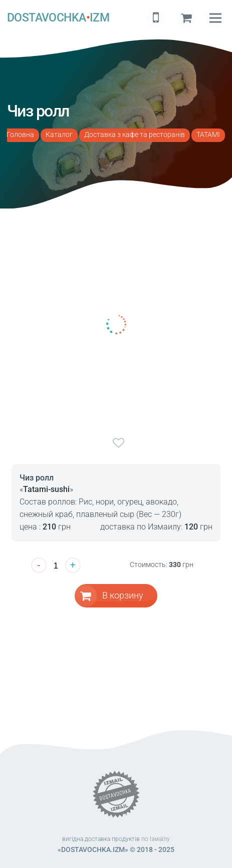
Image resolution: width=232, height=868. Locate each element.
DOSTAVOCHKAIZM (58, 18)
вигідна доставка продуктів (101, 839)
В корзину (123, 595)
